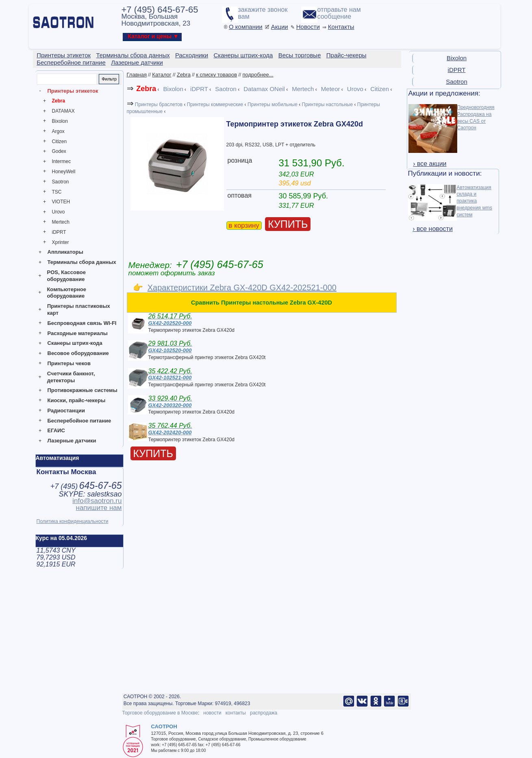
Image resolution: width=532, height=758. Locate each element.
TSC (57, 192)
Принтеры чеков (69, 363)
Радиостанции (66, 411)
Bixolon (60, 121)
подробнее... (258, 75)
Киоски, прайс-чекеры (77, 400)
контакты (236, 713)
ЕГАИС (56, 430)
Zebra (59, 101)
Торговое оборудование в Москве (160, 713)
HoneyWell (64, 172)
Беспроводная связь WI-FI (82, 323)
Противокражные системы (83, 390)
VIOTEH (61, 202)
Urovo (59, 212)
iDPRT (59, 232)
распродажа (264, 713)
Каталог (162, 75)
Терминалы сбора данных (82, 262)
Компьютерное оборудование (66, 293)
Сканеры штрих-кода (75, 343)
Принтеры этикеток (73, 91)
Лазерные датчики (72, 441)
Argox (58, 131)
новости (212, 713)
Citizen (60, 142)
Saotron (61, 182)
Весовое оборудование (78, 353)
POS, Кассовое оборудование (66, 276)
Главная (137, 75)
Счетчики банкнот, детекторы (71, 377)
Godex (59, 151)
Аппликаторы (65, 252)
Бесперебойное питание (79, 421)
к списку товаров (216, 75)
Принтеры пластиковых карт (79, 309)
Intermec (62, 161)
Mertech (61, 222)
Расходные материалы (78, 333)
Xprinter (61, 242)
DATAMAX (63, 111)
